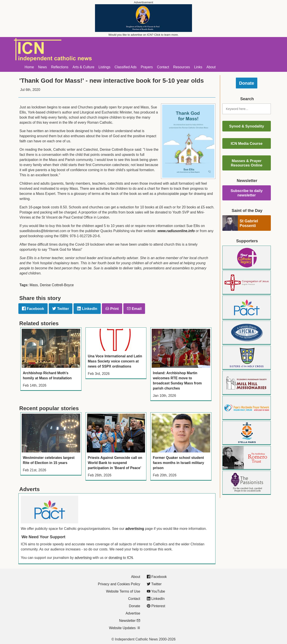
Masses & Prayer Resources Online (247, 163)
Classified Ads (125, 67)
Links (198, 67)
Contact (163, 67)
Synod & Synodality (247, 126)
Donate (247, 83)
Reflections (60, 67)
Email (134, 309)
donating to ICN (121, 558)
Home (29, 67)
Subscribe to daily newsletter (247, 193)
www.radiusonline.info (176, 231)
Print (112, 309)
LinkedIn (87, 309)
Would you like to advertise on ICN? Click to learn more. (144, 35)
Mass (34, 285)
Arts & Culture (83, 67)
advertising (135, 529)
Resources (182, 67)
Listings (105, 67)
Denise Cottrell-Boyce (57, 285)
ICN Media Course (247, 144)
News (43, 67)
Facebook (33, 309)
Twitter (61, 309)
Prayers (147, 67)
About (211, 67)
